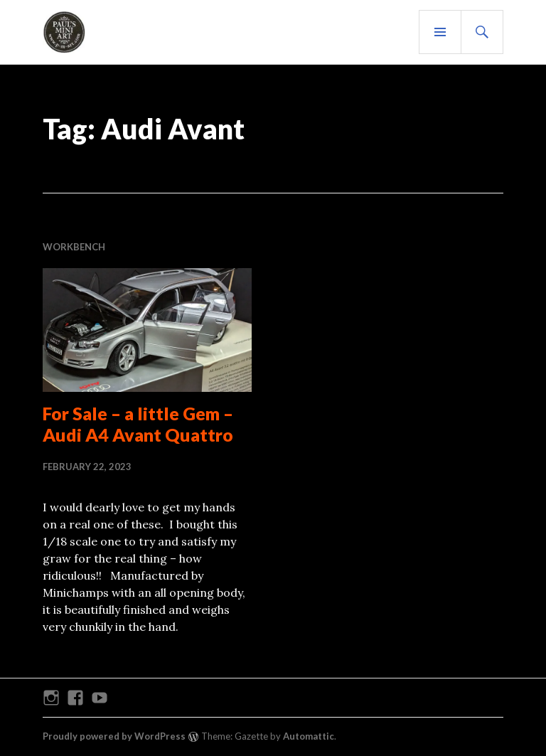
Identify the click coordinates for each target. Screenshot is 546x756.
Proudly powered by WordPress (114, 736)
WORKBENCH (74, 247)
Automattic (309, 736)
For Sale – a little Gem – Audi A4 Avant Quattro (138, 424)
